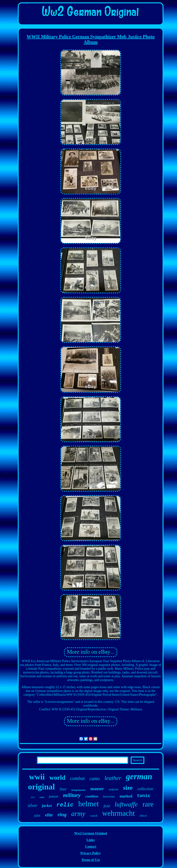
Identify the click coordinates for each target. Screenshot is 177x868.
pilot (37, 816)
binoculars (109, 797)
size (128, 788)
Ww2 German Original (91, 833)
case (42, 797)
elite (49, 815)
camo (95, 779)
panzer (54, 796)
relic (65, 805)
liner (63, 789)
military (72, 795)
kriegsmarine (79, 790)
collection (145, 789)
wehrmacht (119, 813)
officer (143, 816)
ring (62, 814)
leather (113, 778)
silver (32, 806)
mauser (97, 789)
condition (92, 796)
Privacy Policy (91, 853)
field (107, 806)
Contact (91, 847)
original (41, 787)
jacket (47, 806)
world (58, 778)
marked (126, 796)
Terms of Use (91, 860)
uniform (113, 789)
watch (94, 816)
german (139, 777)
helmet (89, 804)
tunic (144, 796)
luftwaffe (126, 804)
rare (148, 804)
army (78, 814)
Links (91, 840)
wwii (37, 777)
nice (33, 797)
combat (77, 778)
